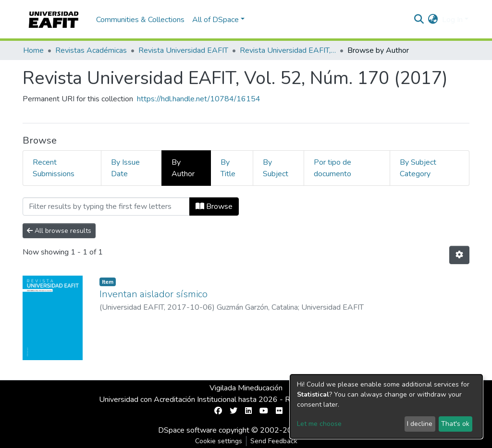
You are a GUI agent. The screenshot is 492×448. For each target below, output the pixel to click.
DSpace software (187, 430)
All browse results (59, 231)
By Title (228, 168)
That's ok (455, 424)
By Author (183, 168)
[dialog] (386, 406)
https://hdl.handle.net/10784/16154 (199, 99)
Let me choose (319, 424)
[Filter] (106, 206)
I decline (420, 424)
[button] (433, 20)
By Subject (276, 168)
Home (33, 50)
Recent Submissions (54, 168)
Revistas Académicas (91, 50)
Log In (452, 20)
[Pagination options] (459, 255)
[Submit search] (419, 20)
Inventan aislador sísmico (154, 294)
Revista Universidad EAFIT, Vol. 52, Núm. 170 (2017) (288, 50)
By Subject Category (418, 168)
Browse (214, 206)
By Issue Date (125, 168)
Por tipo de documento (332, 168)
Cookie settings (219, 441)
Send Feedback (274, 441)
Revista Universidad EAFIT (183, 50)
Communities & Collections (140, 20)
